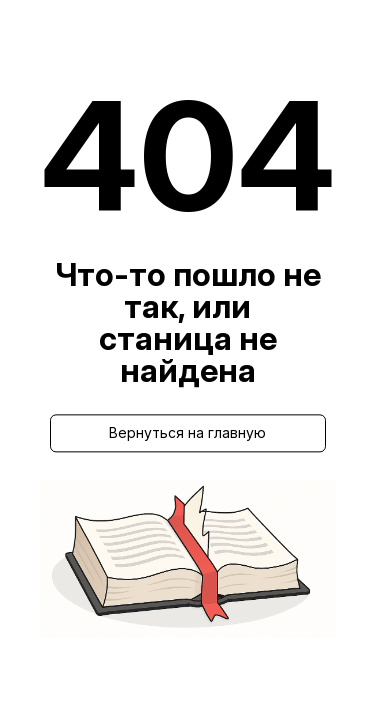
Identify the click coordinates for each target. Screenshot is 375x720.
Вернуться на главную (187, 432)
